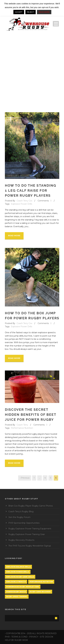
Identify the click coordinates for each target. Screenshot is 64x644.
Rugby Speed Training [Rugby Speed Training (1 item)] (17, 597)
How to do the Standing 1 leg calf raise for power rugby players (31, 190)
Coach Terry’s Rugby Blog (21, 511)
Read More (14, 236)
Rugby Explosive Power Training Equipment (30, 529)
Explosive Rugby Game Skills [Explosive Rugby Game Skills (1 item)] (20, 577)
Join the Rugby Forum (19, 517)
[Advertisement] (32, 69)
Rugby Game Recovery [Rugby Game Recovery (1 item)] (40, 592)
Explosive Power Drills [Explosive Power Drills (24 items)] (18, 572)
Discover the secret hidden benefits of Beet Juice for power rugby (31, 415)
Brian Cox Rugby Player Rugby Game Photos (31, 506)
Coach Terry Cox (24, 201)
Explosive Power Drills (21, 204)
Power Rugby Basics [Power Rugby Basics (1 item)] (16, 592)
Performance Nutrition (22, 428)
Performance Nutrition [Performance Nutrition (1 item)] (41, 582)
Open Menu (56, 24)
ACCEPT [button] (19, 12)
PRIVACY (34, 637)
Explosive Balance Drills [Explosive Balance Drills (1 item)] (18, 567)
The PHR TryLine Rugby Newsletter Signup (30, 546)
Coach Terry (22, 425)
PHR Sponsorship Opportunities (24, 523)
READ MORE (44, 12)
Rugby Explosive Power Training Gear (27, 534)
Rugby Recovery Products (21, 540)
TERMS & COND (19, 637)
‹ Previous (25, 478)
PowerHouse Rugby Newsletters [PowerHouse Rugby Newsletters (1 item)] (23, 587)
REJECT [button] (31, 12)
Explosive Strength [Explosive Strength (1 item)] (16, 582)
